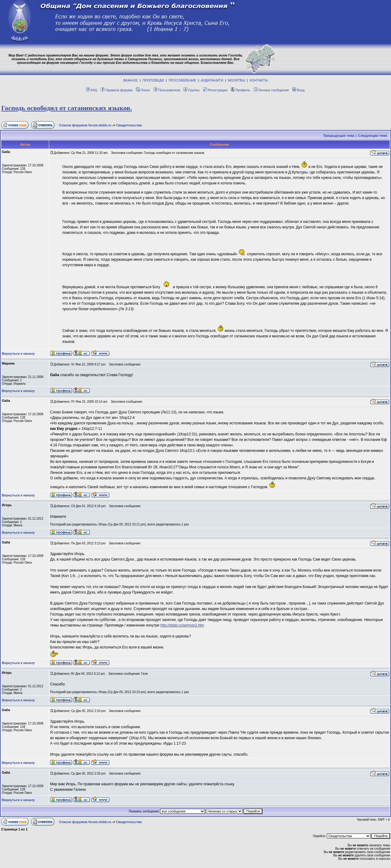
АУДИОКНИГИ (212, 80)
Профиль (241, 90)
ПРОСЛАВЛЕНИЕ (183, 80)
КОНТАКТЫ (259, 80)
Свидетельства (129, 125)
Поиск (143, 90)
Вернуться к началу (18, 354)
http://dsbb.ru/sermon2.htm (182, 625)
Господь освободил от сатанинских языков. (67, 108)
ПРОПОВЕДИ (153, 80)
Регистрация (215, 90)
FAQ (92, 90)
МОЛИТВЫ (237, 80)
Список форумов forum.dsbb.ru (85, 125)
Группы (192, 90)
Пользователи (167, 90)
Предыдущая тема (339, 136)
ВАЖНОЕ (130, 80)
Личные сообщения (271, 90)
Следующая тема (373, 136)
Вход (298, 90)
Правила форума (117, 90)
